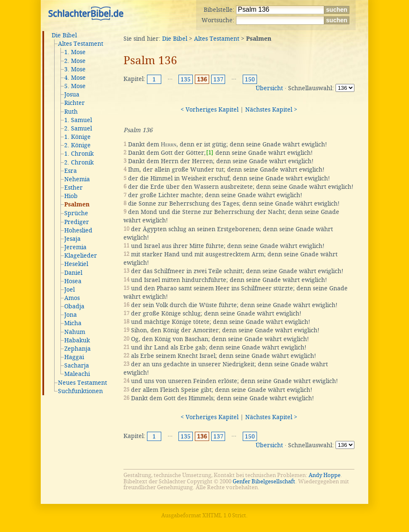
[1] (210, 153)
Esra (71, 171)
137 (218, 79)
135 (186, 79)
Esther (73, 188)
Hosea (73, 281)
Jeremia (75, 247)
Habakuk (77, 340)
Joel (69, 289)
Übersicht (269, 88)
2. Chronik (79, 162)
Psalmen (77, 205)
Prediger (77, 222)
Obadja (74, 306)
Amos (72, 298)
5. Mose (75, 86)
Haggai (74, 357)
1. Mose (75, 52)
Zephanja (77, 349)
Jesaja (72, 239)
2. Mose (75, 61)
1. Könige (77, 137)
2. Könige (77, 145)
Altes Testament (81, 44)
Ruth (71, 112)
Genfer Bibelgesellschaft (264, 481)
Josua (72, 94)
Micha (73, 323)
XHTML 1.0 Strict (224, 515)
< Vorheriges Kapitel (210, 110)
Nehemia (77, 179)
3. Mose (75, 69)
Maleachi (77, 374)
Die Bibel (64, 35)
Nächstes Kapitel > (271, 110)
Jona (71, 315)
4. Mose (75, 78)
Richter (75, 103)
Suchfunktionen (80, 391)
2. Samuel (78, 128)
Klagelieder (81, 256)
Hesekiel (76, 264)
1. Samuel (78, 120)
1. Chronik (79, 154)
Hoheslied (78, 230)
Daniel (73, 273)
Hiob (71, 196)
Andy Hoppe (325, 475)
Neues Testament (83, 383)
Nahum (75, 332)
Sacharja (77, 365)
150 (250, 79)
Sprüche (76, 213)
